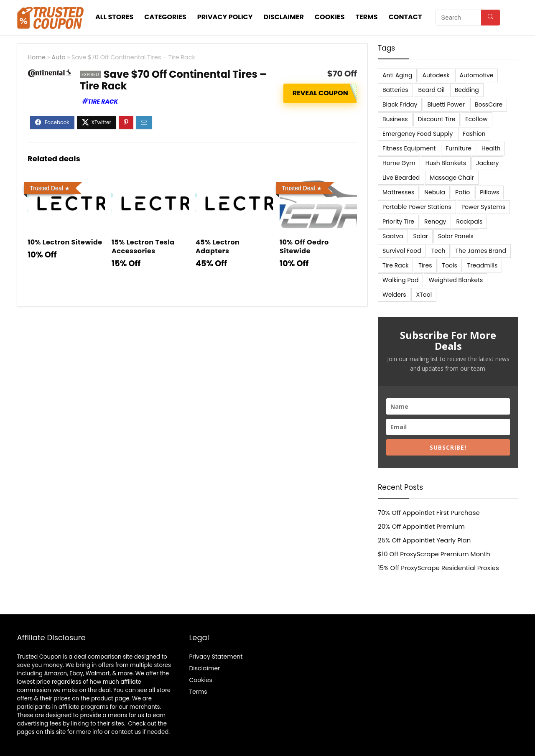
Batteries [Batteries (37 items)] (395, 90)
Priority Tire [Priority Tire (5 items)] (398, 221)
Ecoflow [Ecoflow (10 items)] (476, 119)
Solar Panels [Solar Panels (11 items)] (456, 236)
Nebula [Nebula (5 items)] (435, 192)
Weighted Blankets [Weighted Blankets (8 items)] (456, 280)
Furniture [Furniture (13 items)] (459, 148)
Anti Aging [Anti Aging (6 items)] (397, 75)
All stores (114, 17)
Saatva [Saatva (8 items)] (393, 236)
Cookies (330, 17)
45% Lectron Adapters (218, 247)
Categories (165, 17)
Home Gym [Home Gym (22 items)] (399, 163)
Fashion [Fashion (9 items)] (474, 134)
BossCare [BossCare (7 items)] (489, 104)
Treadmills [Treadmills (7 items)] (482, 265)
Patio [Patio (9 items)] (462, 192)
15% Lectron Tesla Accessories (143, 247)
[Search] (490, 18)
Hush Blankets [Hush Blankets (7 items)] (446, 163)
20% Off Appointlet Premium (421, 526)
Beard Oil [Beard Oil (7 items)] (432, 90)
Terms (367, 17)
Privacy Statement (216, 657)
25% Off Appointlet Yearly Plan (424, 540)
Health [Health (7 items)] (491, 148)
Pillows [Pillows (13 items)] (489, 192)
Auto (58, 57)
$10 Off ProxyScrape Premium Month (434, 554)
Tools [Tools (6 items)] (450, 265)
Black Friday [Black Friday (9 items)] (400, 104)
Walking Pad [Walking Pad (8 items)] (400, 280)
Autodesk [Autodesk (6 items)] (436, 75)
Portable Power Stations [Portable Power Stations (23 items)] (417, 207)
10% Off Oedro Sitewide (304, 247)
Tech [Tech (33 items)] (438, 251)
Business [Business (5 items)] (395, 119)
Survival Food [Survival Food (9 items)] (402, 251)
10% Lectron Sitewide (65, 242)
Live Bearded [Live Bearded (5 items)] (401, 178)
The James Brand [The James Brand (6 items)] (481, 251)
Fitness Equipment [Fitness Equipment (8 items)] (409, 148)
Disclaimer (284, 17)
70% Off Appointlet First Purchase (429, 513)
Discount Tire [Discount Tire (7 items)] (437, 119)
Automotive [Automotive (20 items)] (477, 75)
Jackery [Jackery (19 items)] (487, 163)
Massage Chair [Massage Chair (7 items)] (452, 178)
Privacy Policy (225, 17)
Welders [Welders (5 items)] (394, 295)
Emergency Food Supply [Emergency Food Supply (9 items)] (418, 134)
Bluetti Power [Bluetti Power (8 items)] (446, 104)
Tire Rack (103, 102)
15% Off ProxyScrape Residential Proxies (438, 568)
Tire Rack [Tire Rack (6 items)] (395, 265)
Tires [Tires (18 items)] (425, 265)
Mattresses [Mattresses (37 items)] (398, 192)
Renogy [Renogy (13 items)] (435, 221)
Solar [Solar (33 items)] (421, 236)
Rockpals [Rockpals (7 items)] (470, 221)
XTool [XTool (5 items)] (424, 295)
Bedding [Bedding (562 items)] (467, 90)
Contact (405, 17)
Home (37, 57)
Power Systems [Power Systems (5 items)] (483, 207)
